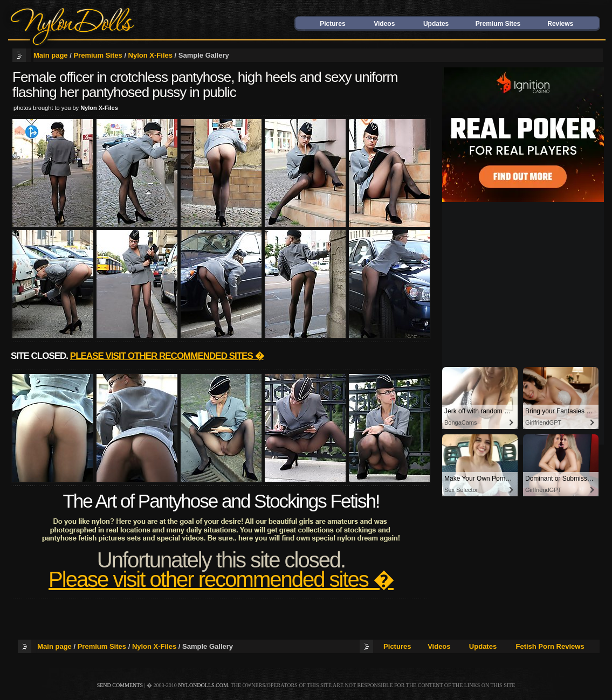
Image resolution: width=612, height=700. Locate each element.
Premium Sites (498, 24)
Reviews (560, 24)
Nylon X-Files (150, 55)
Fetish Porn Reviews (550, 646)
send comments (120, 685)
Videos (384, 24)
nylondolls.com (203, 685)
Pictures (332, 24)
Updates (436, 24)
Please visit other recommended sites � (167, 356)
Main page (51, 55)
